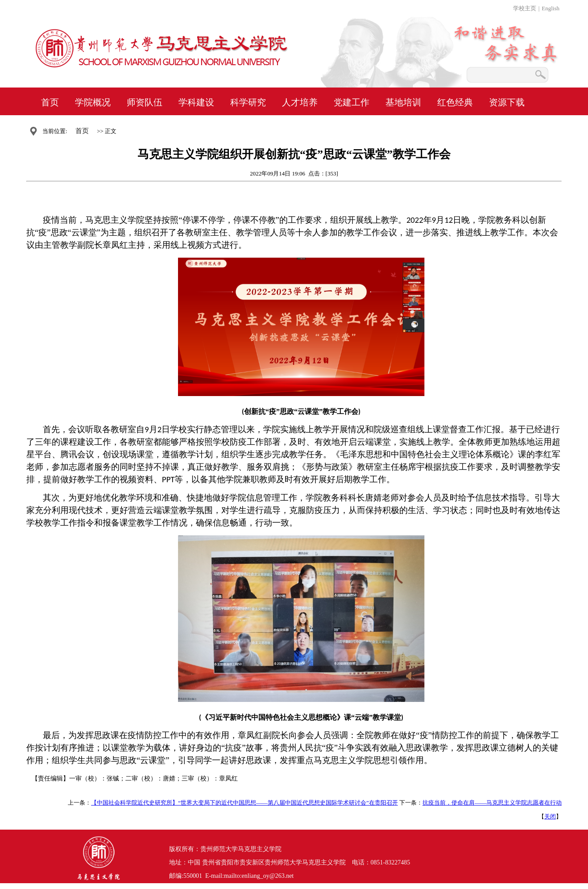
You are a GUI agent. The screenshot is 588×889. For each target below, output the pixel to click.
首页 (50, 102)
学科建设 (196, 102)
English (551, 8)
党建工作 (352, 102)
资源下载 (507, 102)
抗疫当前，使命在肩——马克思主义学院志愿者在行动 (492, 803)
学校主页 (525, 8)
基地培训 (403, 102)
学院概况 (93, 102)
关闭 (550, 816)
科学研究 (248, 102)
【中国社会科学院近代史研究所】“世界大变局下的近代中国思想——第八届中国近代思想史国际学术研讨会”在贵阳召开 (244, 803)
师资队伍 (145, 102)
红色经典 (455, 102)
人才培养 (300, 102)
